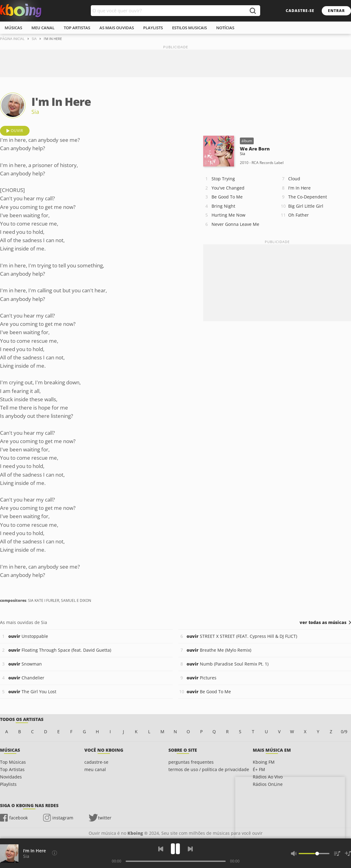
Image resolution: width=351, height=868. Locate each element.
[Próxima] (190, 849)
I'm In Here (299, 188)
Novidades (11, 777)
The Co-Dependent (308, 197)
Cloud (294, 179)
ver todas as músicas (323, 622)
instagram (63, 818)
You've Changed (228, 188)
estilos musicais (190, 28)
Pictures (202, 678)
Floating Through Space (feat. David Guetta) (60, 650)
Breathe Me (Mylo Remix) (219, 650)
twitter (105, 818)
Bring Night (223, 206)
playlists (153, 28)
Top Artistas (12, 769)
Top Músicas (13, 762)
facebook (18, 818)
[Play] (175, 849)
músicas (13, 28)
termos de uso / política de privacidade (209, 769)
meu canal (43, 28)
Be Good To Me (227, 197)
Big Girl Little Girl (306, 206)
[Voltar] (161, 849)
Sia (35, 112)
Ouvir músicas (21, 11)
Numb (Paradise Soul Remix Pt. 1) (228, 664)
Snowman (25, 664)
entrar (336, 11)
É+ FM (259, 769)
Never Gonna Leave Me (235, 224)
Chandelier (26, 678)
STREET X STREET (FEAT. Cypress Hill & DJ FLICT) (242, 636)
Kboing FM (264, 762)
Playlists (8, 784)
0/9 (344, 732)
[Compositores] (54, 853)
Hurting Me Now (228, 215)
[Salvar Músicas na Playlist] (348, 854)
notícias (225, 28)
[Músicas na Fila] (337, 854)
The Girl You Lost (32, 692)
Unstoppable (28, 636)
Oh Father (299, 215)
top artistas (77, 28)
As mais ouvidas (117, 28)
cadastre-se (300, 11)
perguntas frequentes (191, 762)
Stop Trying (223, 179)
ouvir (17, 131)
